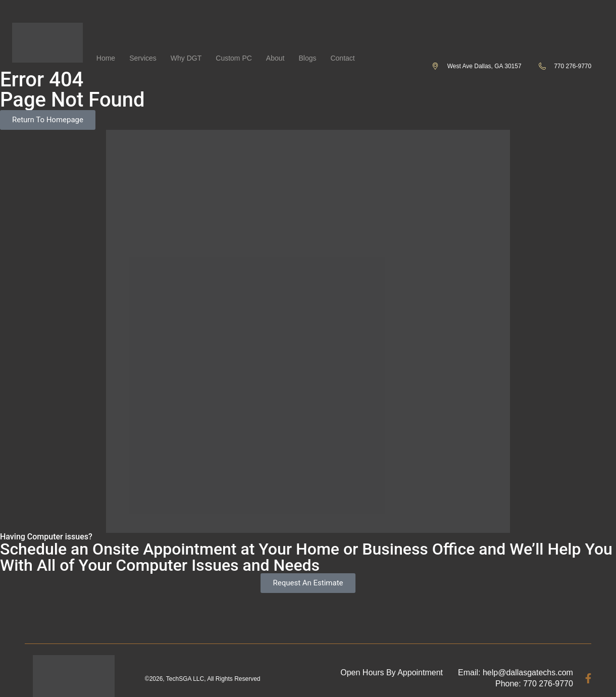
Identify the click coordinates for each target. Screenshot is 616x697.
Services (143, 58)
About (275, 58)
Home (106, 58)
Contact (342, 58)
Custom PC (234, 58)
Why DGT (186, 58)
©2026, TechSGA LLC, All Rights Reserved (203, 679)
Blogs (307, 58)
